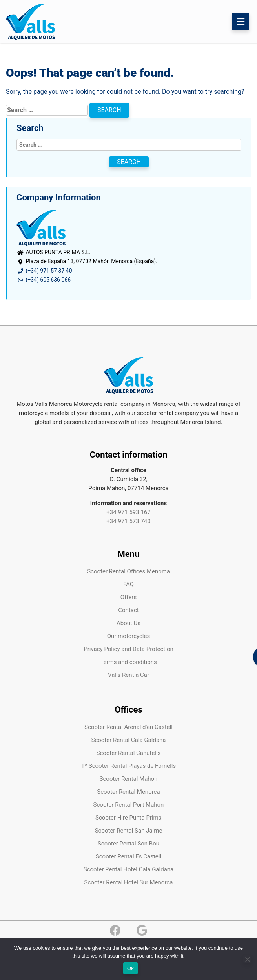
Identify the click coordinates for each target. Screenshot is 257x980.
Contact (128, 610)
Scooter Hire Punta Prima (128, 818)
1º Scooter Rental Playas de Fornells (128, 766)
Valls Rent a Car (128, 675)
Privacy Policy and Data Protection (128, 649)
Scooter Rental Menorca (128, 792)
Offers (128, 597)
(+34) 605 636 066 (44, 280)
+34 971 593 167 (128, 512)
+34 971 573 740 (128, 521)
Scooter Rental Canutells (129, 753)
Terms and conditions (128, 662)
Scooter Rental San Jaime (129, 831)
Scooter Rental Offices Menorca (128, 571)
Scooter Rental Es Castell (128, 856)
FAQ (128, 584)
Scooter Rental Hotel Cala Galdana (128, 869)
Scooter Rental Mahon (129, 779)
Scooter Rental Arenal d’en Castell (128, 727)
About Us (128, 623)
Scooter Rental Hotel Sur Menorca (129, 882)
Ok (130, 968)
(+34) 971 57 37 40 (44, 271)
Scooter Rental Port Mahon (129, 805)
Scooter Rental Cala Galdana (129, 740)
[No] (247, 959)
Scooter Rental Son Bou (128, 844)
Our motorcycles (128, 636)
